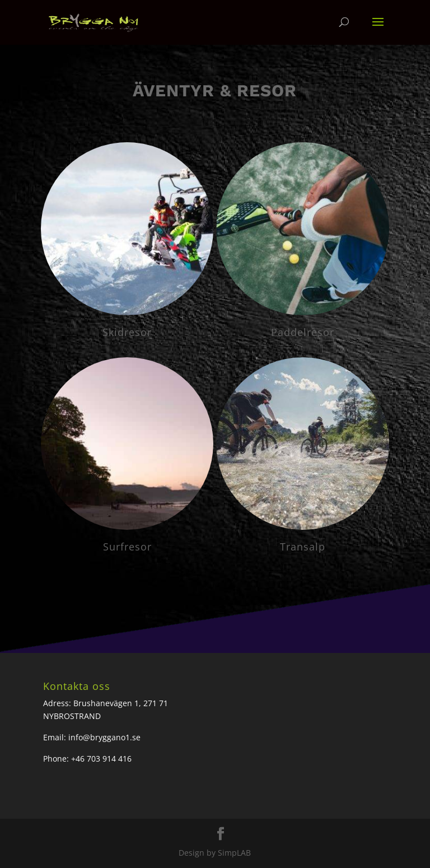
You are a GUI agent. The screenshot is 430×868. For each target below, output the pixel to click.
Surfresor (127, 547)
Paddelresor (303, 332)
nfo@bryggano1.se (106, 737)
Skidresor (127, 332)
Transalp (303, 547)
